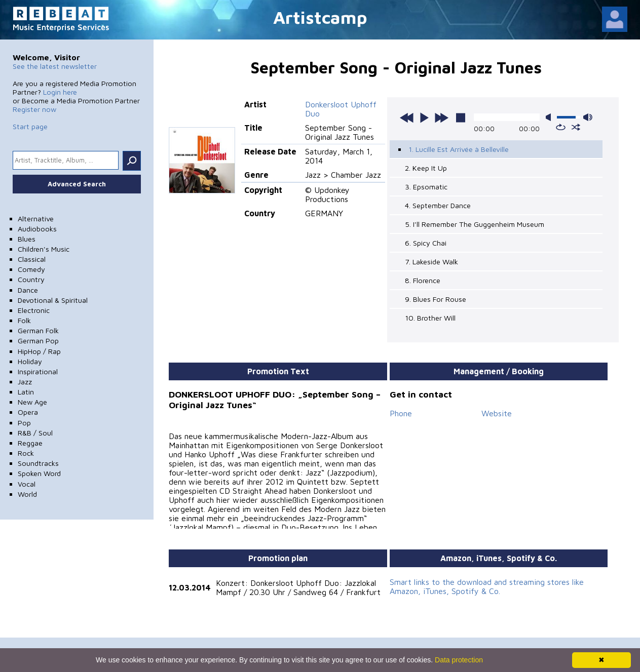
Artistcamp (320, 17)
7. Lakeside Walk (431, 262)
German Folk (38, 330)
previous (407, 117)
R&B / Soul (35, 433)
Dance (28, 290)
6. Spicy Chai (426, 243)
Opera (28, 412)
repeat (561, 127)
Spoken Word (39, 473)
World (27, 494)
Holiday (30, 361)
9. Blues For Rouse (436, 299)
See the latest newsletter (55, 66)
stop (461, 117)
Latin (26, 392)
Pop (24, 423)
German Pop (38, 341)
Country (31, 279)
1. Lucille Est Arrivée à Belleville (459, 149)
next (441, 117)
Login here (60, 92)
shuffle (576, 127)
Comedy (31, 269)
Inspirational (38, 371)
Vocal (27, 484)
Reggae (30, 443)
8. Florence (423, 280)
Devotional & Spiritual (53, 300)
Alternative (36, 219)
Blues (27, 239)
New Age (32, 402)
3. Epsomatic (426, 187)
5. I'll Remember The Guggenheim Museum (475, 224)
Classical (32, 259)
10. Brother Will (430, 318)
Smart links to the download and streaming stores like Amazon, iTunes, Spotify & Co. (487, 586)
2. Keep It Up (426, 168)
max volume (588, 117)
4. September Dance (438, 205)
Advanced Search (77, 184)
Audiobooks (37, 229)
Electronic (34, 310)
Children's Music (44, 249)
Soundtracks (38, 463)
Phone (401, 413)
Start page (30, 126)
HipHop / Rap (39, 351)
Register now (34, 109)
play (424, 117)
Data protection (459, 660)
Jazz (25, 382)
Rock (26, 453)
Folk (24, 320)
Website (497, 413)
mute (550, 117)
